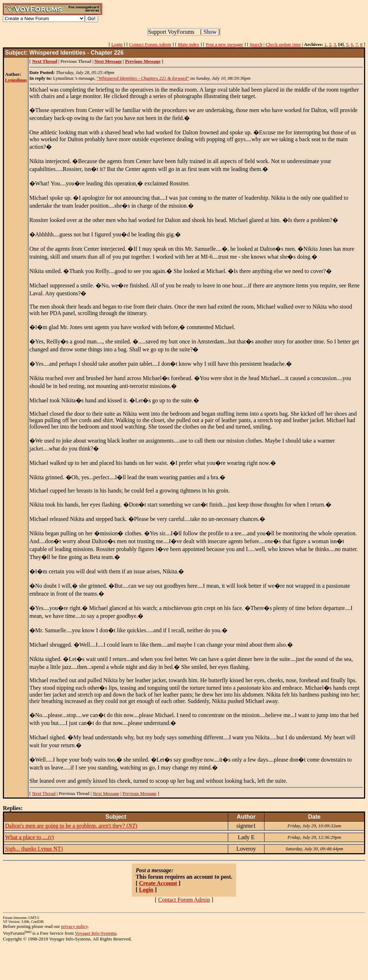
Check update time (283, 44)
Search (256, 44)
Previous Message (139, 793)
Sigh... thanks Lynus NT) (34, 849)
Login (117, 44)
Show (210, 32)
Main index (189, 44)
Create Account (158, 883)
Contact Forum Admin (150, 44)
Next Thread (44, 793)
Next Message (106, 793)
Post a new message (225, 44)
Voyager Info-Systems (96, 933)
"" (143, 78)
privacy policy (74, 926)
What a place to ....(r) (29, 837)
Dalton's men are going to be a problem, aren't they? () (71, 826)
